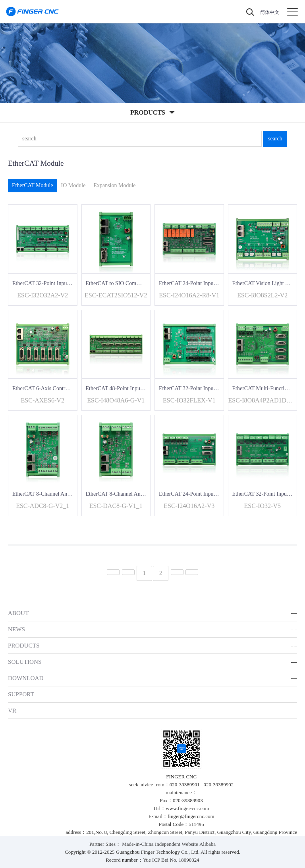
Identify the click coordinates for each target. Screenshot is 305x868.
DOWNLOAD (26, 678)
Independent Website (177, 844)
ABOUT (18, 613)
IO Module (73, 185)
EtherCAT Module (33, 185)
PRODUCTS (24, 645)
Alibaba (208, 844)
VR (12, 710)
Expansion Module (114, 185)
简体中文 (270, 12)
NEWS (16, 629)
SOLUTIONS (25, 662)
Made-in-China (138, 844)
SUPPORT (21, 694)
